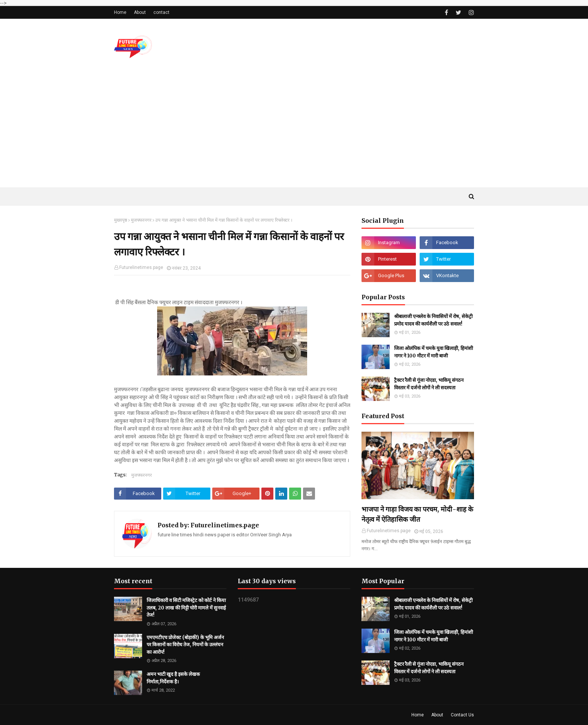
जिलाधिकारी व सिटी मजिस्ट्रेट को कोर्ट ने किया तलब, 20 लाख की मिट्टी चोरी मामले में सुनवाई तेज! (186, 608)
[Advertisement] (294, 131)
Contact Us (462, 715)
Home (120, 12)
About (140, 12)
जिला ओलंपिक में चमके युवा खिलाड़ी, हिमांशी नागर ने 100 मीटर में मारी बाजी (433, 352)
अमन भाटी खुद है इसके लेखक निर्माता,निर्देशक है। (173, 678)
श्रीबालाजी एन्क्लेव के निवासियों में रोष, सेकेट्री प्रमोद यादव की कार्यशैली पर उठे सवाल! (433, 320)
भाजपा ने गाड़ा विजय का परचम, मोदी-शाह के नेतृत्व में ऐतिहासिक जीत (417, 514)
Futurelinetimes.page (141, 267)
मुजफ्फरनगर (141, 220)
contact (161, 12)
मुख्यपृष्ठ (121, 220)
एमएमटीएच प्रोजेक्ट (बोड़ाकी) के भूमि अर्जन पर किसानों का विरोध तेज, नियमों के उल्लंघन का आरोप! (185, 645)
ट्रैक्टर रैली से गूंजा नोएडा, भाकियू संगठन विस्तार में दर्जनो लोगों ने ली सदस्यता (429, 384)
